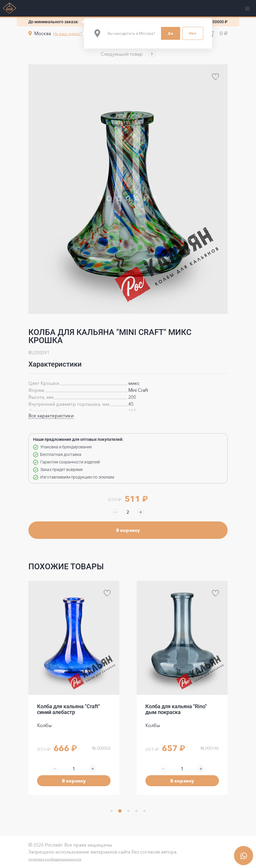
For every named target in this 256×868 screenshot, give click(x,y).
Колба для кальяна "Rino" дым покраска (176, 709)
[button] (128, 54)
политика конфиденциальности (55, 859)
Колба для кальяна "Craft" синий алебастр (68, 709)
